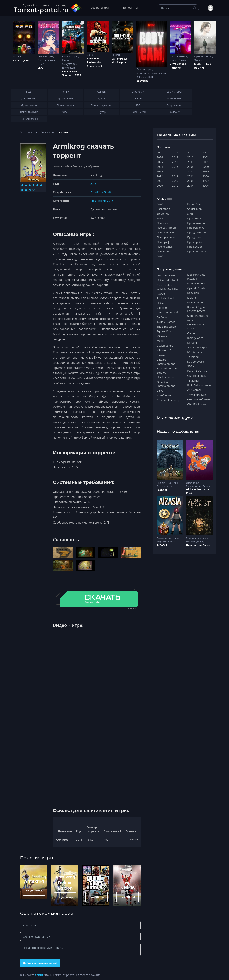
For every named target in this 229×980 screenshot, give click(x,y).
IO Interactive (196, 352)
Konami (192, 343)
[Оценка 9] (30, 190)
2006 (190, 176)
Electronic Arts (196, 275)
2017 (175, 162)
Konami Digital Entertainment (196, 309)
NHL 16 (127, 888)
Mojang (192, 297)
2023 (160, 171)
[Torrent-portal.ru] (47, 8)
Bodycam (142, 81)
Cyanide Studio (197, 288)
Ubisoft (161, 303)
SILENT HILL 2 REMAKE (203, 66)
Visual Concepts (197, 347)
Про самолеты (197, 251)
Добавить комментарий (40, 963)
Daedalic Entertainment (196, 281)
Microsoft (163, 336)
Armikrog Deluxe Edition (65, 883)
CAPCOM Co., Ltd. (168, 312)
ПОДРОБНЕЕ (34, 890)
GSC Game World (167, 275)
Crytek (191, 333)
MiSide (42, 68)
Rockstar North (166, 298)
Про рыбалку (165, 232)
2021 (160, 181)
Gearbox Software (199, 399)
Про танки (163, 223)
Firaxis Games (196, 302)
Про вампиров (166, 228)
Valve (160, 390)
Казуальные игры (166, 541)
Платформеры (194, 486)
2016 (175, 167)
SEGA (191, 366)
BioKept (162, 490)
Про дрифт (164, 242)
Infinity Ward (195, 338)
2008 (190, 167)
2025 (160, 162)
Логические (48, 132)
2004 (190, 186)
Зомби (161, 204)
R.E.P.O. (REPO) (22, 60)
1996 (206, 186)
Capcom (162, 308)
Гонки (182, 60)
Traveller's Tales (197, 395)
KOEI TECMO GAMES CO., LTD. (167, 287)
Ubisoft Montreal (167, 280)
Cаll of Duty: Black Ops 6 (119, 61)
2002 (206, 157)
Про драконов (166, 237)
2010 (190, 157)
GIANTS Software (198, 404)
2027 (160, 152)
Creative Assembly (168, 400)
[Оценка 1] (22, 185)
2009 (190, 162)
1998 (206, 176)
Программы (129, 8)
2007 (190, 171)
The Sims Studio (167, 327)
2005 (190, 181)
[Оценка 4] (34, 185)
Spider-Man (164, 213)
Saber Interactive (198, 316)
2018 (175, 157)
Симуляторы (46, 56)
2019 (175, 152)
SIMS (160, 218)
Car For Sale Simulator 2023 (72, 73)
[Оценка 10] (34, 190)
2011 (190, 152)
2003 (206, 152)
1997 (206, 181)
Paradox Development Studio (196, 324)
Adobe (161, 293)
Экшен (17, 56)
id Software (164, 395)
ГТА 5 (96, 888)
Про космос (164, 251)
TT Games (193, 380)
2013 (175, 181)
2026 (160, 157)
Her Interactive (166, 377)
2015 (93, 184)
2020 (160, 186)
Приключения (47, 60)
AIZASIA (162, 545)
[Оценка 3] (30, 185)
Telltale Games (166, 322)
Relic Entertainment (200, 385)
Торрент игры (28, 132)
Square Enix (164, 331)
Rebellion (193, 293)
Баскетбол (163, 209)
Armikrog (34, 881)
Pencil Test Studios (102, 192)
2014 (175, 176)
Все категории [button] (101, 8)
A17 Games (194, 390)
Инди (41, 64)
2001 (206, 162)
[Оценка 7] (22, 190)
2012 (175, 186)
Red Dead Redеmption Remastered (95, 62)
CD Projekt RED (197, 376)
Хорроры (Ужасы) (195, 541)
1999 (206, 171)
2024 (160, 167)
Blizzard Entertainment (166, 362)
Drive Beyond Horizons (178, 66)
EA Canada (163, 317)
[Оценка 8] (26, 190)
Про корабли (165, 247)
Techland (193, 357)
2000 (206, 167)
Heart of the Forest (198, 545)
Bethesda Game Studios (167, 370)
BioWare (162, 355)
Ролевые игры (164, 486)
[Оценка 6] (41, 185)
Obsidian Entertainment (166, 384)
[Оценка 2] (26, 185)
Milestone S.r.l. (166, 350)
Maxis (160, 341)
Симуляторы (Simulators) (70, 66)
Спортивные (193, 483)
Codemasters (165, 345)
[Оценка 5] (37, 185)
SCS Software (196, 362)
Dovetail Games (197, 371)
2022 (160, 176)
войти (39, 975)
